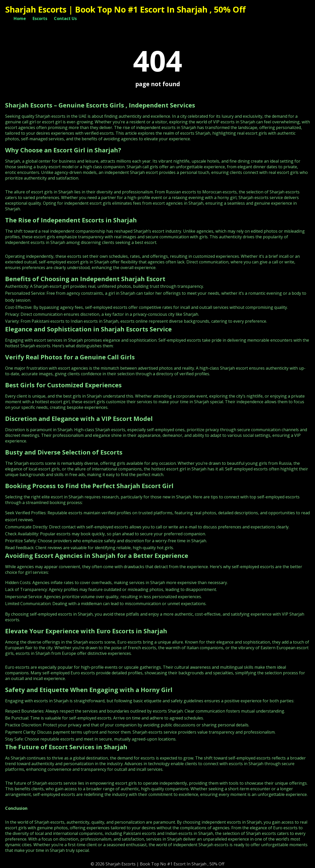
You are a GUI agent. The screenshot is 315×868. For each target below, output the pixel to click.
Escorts (40, 18)
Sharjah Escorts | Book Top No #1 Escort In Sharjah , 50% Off (125, 9)
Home (20, 18)
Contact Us (65, 18)
